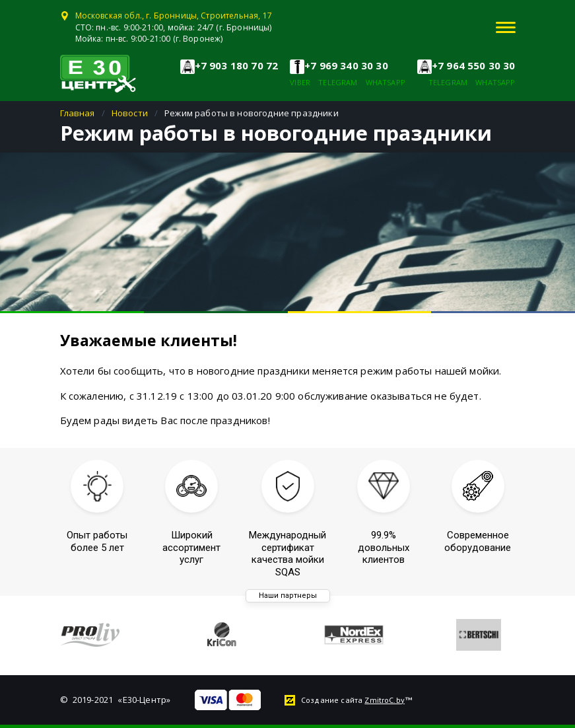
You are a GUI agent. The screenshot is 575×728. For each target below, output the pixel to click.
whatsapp (386, 82)
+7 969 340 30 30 (346, 65)
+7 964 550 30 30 (474, 65)
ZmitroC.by (385, 700)
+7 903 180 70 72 (237, 65)
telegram (338, 82)
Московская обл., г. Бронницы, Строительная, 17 (174, 16)
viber (300, 82)
